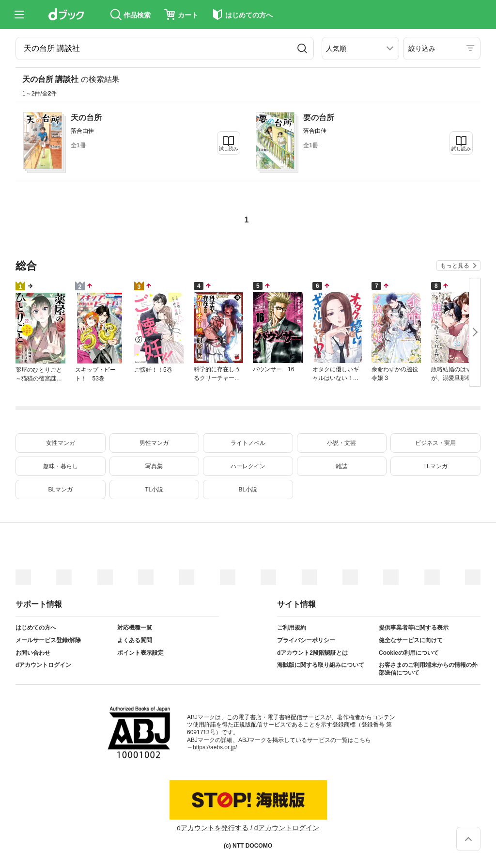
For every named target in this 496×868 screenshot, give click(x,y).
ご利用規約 (292, 628)
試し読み (229, 149)
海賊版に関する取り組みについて (321, 665)
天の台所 (86, 118)
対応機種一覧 (135, 628)
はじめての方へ (36, 628)
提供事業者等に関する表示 (414, 628)
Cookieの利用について (409, 653)
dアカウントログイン (43, 665)
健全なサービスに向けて (411, 640)
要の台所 (319, 118)
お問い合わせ (33, 653)
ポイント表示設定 (140, 653)
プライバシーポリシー (306, 640)
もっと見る (455, 266)
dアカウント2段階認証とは (312, 653)
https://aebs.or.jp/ (215, 747)
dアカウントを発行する (213, 828)
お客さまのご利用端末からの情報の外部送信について (428, 669)
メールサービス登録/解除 (48, 640)
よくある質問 (135, 640)
